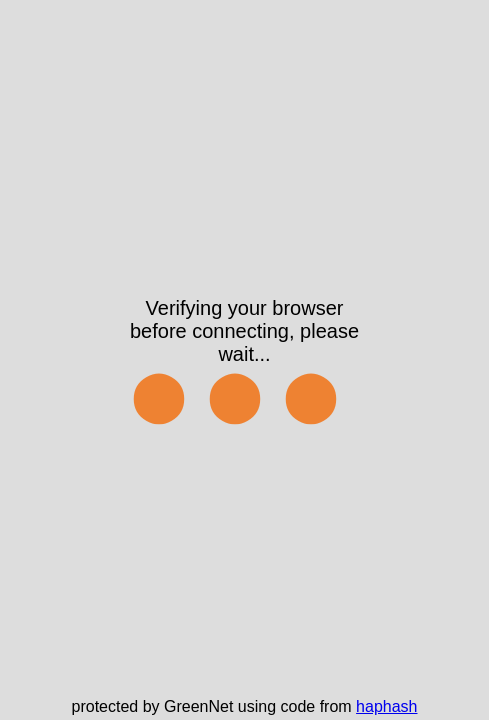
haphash (386, 706)
